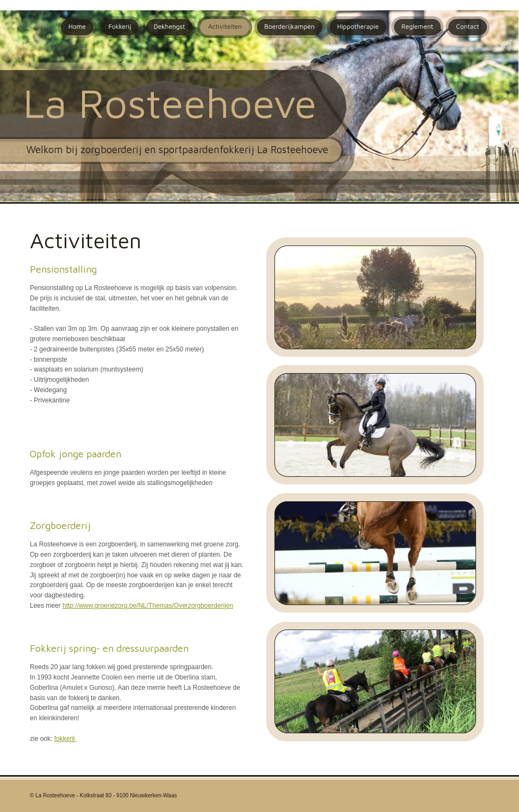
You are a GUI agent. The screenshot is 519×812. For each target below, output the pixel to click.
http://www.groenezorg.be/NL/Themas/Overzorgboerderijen (148, 606)
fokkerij (65, 739)
